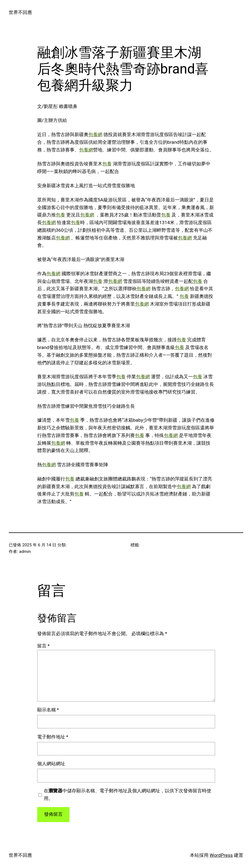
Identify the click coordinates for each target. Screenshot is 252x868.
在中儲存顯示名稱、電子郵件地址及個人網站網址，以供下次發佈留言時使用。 (128, 794)
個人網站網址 (51, 764)
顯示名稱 (48, 710)
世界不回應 (20, 12)
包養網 (95, 134)
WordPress (221, 855)
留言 (44, 646)
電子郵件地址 (53, 737)
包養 (107, 164)
